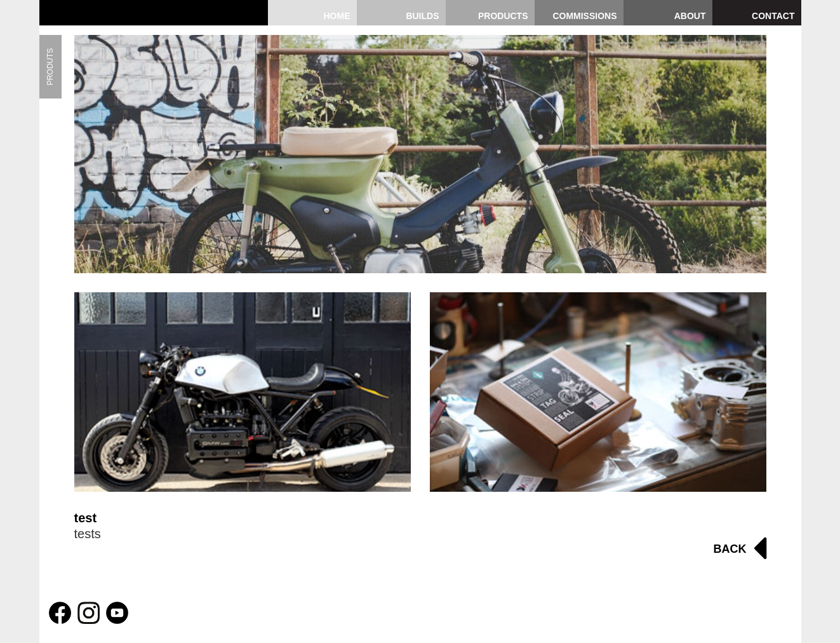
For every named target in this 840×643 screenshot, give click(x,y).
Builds (422, 16)
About (690, 16)
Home (337, 16)
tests (88, 534)
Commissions (584, 16)
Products (503, 16)
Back (730, 549)
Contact (773, 16)
